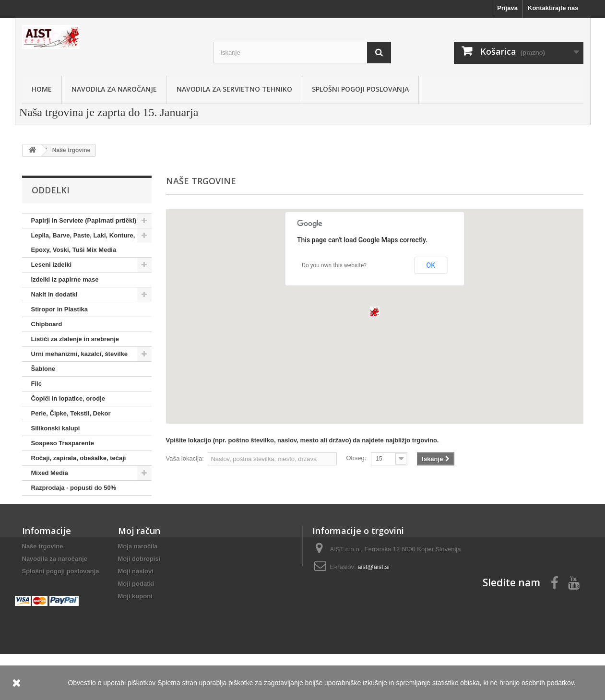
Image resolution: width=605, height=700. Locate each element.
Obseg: (356, 458)
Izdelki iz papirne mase (65, 279)
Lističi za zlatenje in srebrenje (75, 339)
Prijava (507, 8)
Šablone (43, 369)
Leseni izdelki (52, 265)
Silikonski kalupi (56, 428)
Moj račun (139, 561)
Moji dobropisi (139, 589)
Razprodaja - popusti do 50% (74, 488)
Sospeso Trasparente (63, 443)
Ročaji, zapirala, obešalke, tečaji (79, 458)
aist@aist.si (374, 597)
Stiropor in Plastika (59, 309)
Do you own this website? (334, 265)
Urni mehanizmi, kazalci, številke (80, 354)
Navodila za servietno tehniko (234, 89)
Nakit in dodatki (54, 294)
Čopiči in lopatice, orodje (68, 398)
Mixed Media (50, 473)
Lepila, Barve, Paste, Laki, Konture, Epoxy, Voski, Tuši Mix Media (83, 243)
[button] (375, 311)
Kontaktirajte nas (553, 8)
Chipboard (47, 324)
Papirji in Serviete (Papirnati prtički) (84, 220)
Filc (36, 384)
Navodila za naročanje (114, 89)
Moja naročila (138, 576)
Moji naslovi (136, 601)
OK (431, 265)
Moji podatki (136, 614)
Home (42, 89)
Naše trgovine (43, 576)
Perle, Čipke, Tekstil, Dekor (71, 413)
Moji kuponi (135, 626)
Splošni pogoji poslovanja (360, 89)
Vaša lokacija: (185, 458)
